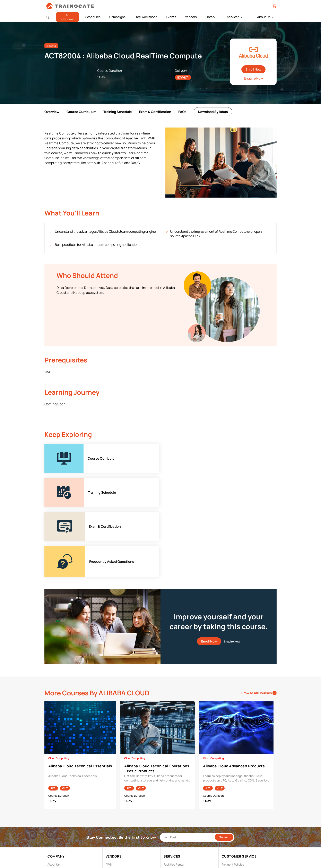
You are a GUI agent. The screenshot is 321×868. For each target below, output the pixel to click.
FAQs (182, 112)
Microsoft (112, 822)
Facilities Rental (174, 797)
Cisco (109, 803)
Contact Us (55, 809)
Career (52, 803)
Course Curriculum (81, 112)
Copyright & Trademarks (237, 809)
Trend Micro (113, 841)
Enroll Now (253, 69)
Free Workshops (146, 17)
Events (171, 17)
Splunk (110, 835)
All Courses (67, 17)
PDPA (225, 803)
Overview (52, 112)
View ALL (111, 848)
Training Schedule (118, 112)
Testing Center (173, 816)
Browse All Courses (259, 625)
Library (210, 17)
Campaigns (117, 17)
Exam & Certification (155, 112)
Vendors (191, 17)
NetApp (111, 829)
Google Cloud (114, 816)
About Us (264, 17)
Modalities (170, 803)
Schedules (93, 17)
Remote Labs (172, 809)
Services (233, 17)
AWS (109, 797)
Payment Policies (233, 797)
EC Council (113, 809)
